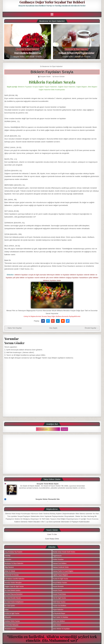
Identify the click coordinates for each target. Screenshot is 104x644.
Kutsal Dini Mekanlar (12, 625)
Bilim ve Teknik (10, 571)
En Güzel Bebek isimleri (13, 590)
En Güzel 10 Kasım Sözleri (30, 486)
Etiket (7, 610)
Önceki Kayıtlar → (92, 328)
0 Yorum (39, 57)
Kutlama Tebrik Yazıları (12, 621)
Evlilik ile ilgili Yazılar (12, 613)
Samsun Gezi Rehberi (60, 563)
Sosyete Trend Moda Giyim (48, 484)
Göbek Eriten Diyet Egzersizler (76, 53)
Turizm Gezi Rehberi (59, 606)
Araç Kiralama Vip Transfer (14, 552)
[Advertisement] (52, 454)
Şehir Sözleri (57, 625)
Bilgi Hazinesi (9, 567)
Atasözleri (8, 559)
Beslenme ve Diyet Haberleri (28, 49)
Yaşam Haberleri (58, 610)
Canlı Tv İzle (52, 534)
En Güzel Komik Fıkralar (13, 598)
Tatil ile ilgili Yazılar (59, 598)
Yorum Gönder (60, 77)
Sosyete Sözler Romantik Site (48, 499)
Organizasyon (57, 556)
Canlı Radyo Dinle (52, 539)
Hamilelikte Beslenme (28, 53)
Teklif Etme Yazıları (59, 602)
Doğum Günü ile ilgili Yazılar (14, 586)
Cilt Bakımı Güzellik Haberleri (15, 579)
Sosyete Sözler (19, 57)
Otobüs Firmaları (58, 559)
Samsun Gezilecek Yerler (61, 567)
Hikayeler (8, 617)
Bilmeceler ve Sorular (12, 575)
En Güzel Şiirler (10, 606)
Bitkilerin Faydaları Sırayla (52, 72)
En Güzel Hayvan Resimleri (14, 594)
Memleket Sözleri (10, 629)
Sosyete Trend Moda (59, 594)
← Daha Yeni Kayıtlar (14, 328)
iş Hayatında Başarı (59, 613)
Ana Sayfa (53, 328)
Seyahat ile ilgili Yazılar (60, 579)
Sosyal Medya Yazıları (60, 583)
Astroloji (8, 556)
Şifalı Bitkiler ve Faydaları (61, 629)
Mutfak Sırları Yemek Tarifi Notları (64, 552)
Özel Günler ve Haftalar (60, 617)
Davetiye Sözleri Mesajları (13, 583)
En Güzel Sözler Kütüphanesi (14, 602)
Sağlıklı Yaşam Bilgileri (60, 575)
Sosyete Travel (57, 590)
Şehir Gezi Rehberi (59, 621)
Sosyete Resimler (58, 586)
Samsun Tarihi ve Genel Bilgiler (63, 571)
